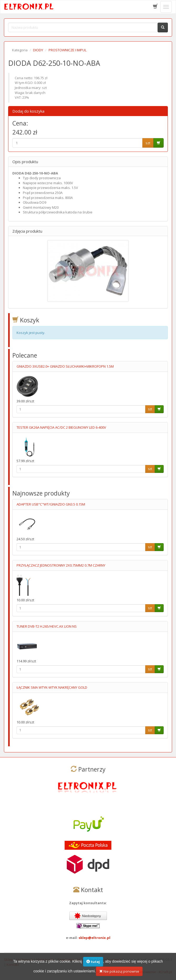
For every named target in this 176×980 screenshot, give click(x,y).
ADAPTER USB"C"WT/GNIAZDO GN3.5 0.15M (51, 504)
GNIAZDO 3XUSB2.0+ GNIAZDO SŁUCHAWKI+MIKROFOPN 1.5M (65, 366)
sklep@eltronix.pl (94, 938)
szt (148, 143)
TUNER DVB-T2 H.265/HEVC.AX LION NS (47, 626)
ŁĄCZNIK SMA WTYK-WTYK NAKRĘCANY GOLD (52, 687)
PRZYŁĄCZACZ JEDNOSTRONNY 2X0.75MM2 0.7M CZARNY (61, 565)
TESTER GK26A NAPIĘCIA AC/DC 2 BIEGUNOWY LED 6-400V (61, 427)
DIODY (38, 50)
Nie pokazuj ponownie (119, 975)
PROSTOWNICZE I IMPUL (68, 50)
